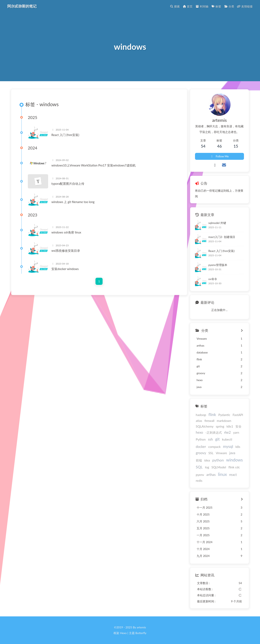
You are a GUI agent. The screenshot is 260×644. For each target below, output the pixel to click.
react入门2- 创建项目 (222, 237)
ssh (210, 439)
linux (222, 474)
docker (201, 447)
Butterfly (141, 633)
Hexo (123, 633)
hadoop (201, 415)
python (218, 460)
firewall (209, 421)
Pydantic (224, 415)
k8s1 (230, 426)
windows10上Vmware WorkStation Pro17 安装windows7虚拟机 (94, 165)
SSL (211, 453)
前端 (199, 460)
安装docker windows (65, 269)
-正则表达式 (214, 432)
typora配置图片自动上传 (68, 184)
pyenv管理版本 (218, 265)
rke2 (227, 432)
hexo (199, 432)
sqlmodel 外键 (217, 223)
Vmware (221, 453)
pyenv (200, 475)
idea (207, 460)
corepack (214, 447)
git (218, 439)
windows (234, 460)
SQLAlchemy (205, 426)
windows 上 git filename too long (73, 202)
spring (220, 426)
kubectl (227, 439)
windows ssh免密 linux (66, 232)
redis (199, 481)
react (233, 475)
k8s (238, 447)
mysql (228, 446)
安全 (238, 426)
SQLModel (219, 467)
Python (201, 439)
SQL (199, 467)
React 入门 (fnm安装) (65, 135)
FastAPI (238, 415)
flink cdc (234, 467)
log (207, 467)
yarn (236, 432)
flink (212, 414)
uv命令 (213, 279)
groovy (201, 453)
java (232, 453)
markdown (224, 421)
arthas (211, 475)
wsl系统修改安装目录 (66, 251)
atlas (199, 421)
